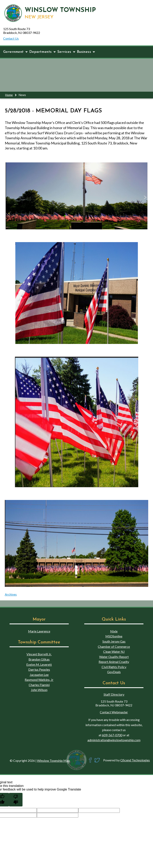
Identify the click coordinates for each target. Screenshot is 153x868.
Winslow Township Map (53, 760)
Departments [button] (43, 52)
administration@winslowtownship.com (114, 740)
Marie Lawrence (39, 631)
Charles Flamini (39, 685)
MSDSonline (114, 636)
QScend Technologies (135, 760)
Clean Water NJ (114, 651)
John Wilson (39, 690)
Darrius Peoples (39, 669)
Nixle (114, 631)
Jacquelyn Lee (39, 675)
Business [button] (86, 52)
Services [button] (66, 52)
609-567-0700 (112, 735)
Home (9, 95)
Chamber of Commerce (114, 647)
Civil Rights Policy (114, 667)
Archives (11, 594)
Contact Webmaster (114, 712)
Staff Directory (114, 694)
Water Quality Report (114, 657)
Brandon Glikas (39, 659)
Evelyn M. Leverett (39, 664)
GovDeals (114, 672)
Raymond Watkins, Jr (39, 680)
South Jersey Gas (114, 641)
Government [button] (15, 52)
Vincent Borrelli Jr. (39, 654)
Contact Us (11, 38)
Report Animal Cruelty (114, 662)
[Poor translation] (16, 800)
